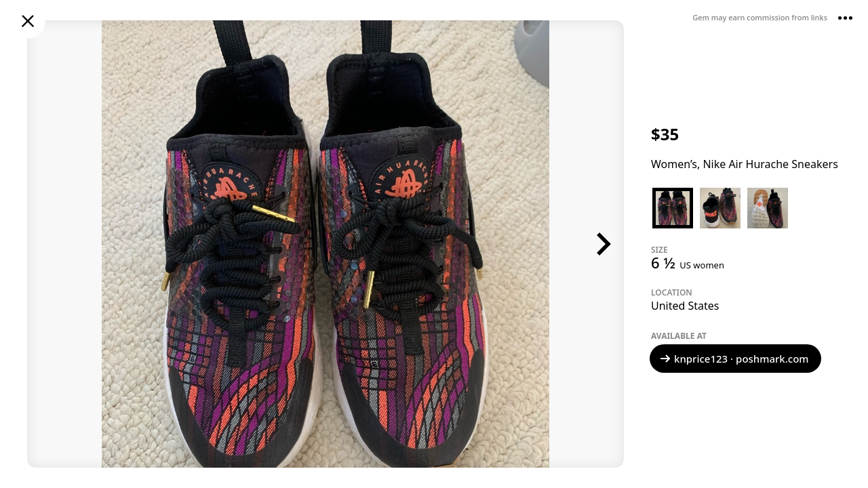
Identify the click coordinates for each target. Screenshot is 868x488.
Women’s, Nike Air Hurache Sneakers (745, 164)
